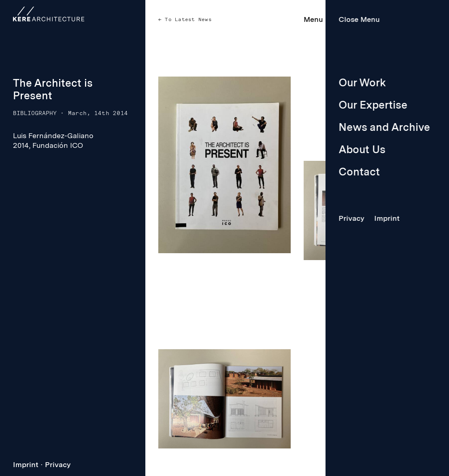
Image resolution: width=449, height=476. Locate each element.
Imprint (26, 464)
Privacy (58, 464)
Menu (313, 19)
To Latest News (187, 19)
